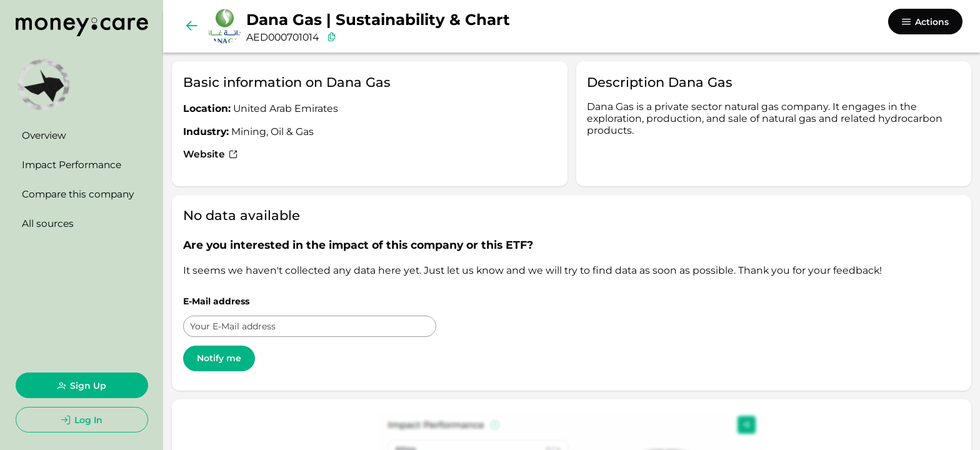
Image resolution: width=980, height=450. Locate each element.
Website (211, 154)
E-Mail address (216, 301)
